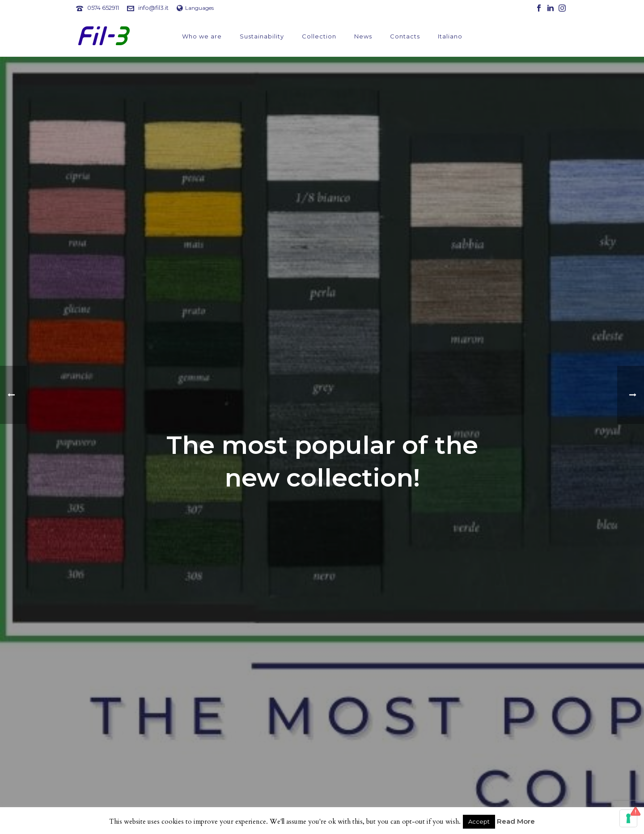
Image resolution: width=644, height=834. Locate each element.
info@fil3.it (153, 8)
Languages (195, 8)
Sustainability (262, 36)
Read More (516, 821)
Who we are (202, 36)
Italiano (450, 36)
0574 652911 (103, 8)
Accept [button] (479, 821)
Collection (319, 36)
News (363, 36)
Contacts (405, 36)
